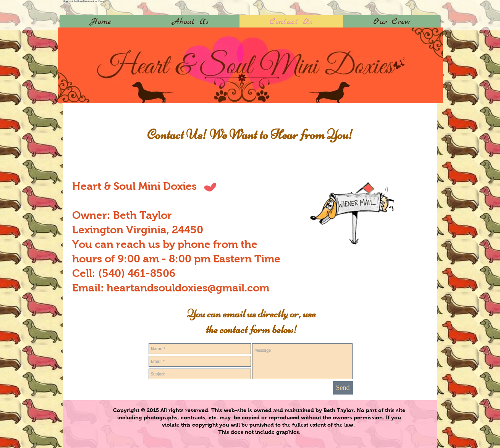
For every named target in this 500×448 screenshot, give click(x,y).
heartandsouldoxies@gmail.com (188, 288)
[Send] (343, 388)
